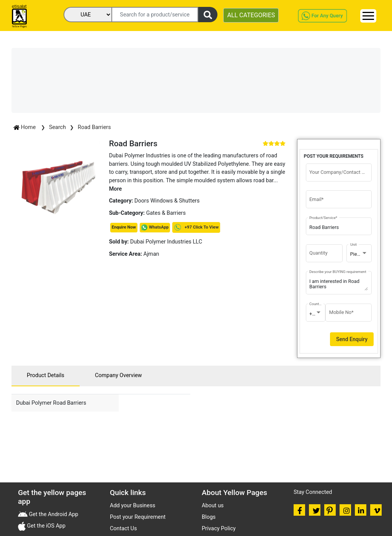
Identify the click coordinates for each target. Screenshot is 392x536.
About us (213, 506)
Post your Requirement (138, 517)
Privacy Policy (219, 529)
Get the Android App (53, 514)
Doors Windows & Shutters (167, 201)
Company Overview (118, 375)
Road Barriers (94, 127)
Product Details (46, 375)
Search (57, 127)
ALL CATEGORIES (251, 15)
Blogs (209, 517)
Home (25, 127)
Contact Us (123, 529)
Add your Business (133, 506)
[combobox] (359, 254)
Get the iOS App (46, 526)
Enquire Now (124, 227)
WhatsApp (159, 227)
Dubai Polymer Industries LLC (156, 242)
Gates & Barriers (166, 213)
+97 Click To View (196, 227)
